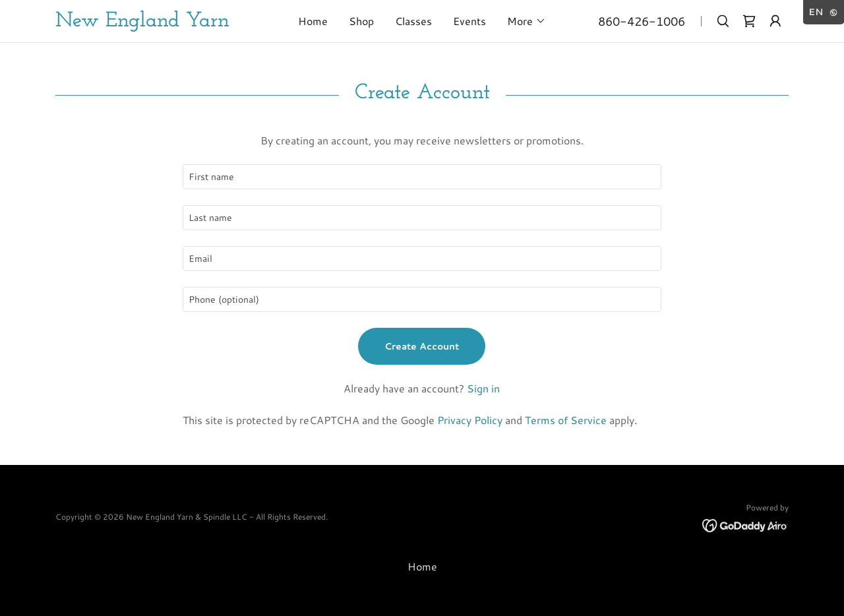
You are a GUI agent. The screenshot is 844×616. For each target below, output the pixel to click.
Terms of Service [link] (566, 420)
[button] (527, 21)
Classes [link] (413, 21)
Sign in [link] (483, 388)
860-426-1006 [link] (642, 21)
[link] (166, 22)
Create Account (422, 346)
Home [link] (313, 21)
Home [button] (422, 566)
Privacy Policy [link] (470, 420)
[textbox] (422, 177)
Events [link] (469, 21)
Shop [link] (361, 21)
